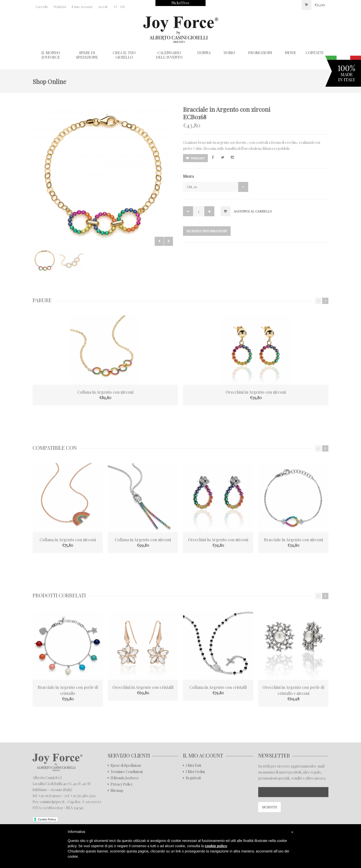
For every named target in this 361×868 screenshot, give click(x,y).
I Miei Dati (193, 766)
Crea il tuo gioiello (124, 55)
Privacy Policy (122, 784)
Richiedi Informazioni (207, 231)
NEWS (290, 53)
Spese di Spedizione (87, 55)
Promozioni (260, 53)
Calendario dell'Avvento (169, 55)
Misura (188, 176)
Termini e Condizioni (127, 772)
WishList (60, 7)
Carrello (42, 7)
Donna (204, 53)
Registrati (193, 778)
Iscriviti (269, 807)
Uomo (229, 53)
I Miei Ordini (195, 772)
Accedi (103, 7)
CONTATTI (314, 53)
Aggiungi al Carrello (253, 211)
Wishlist (195, 158)
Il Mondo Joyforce (51, 55)
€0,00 (320, 5)
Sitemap (117, 791)
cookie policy (216, 846)
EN (123, 7)
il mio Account (82, 7)
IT (115, 7)
